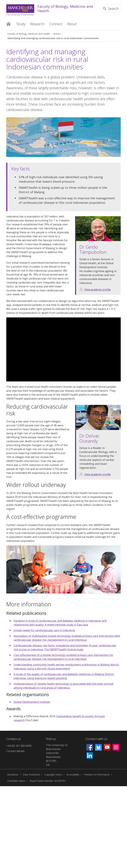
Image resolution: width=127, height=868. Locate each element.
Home (9, 24)
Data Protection (31, 775)
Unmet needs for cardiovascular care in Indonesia (44, 630)
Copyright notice (53, 775)
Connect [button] (56, 24)
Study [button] (21, 24)
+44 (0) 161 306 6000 (19, 746)
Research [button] (37, 24)
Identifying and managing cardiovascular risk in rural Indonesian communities (53, 38)
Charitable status (16, 781)
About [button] (72, 24)
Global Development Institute (32, 702)
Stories (57, 34)
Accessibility (73, 775)
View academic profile (98, 290)
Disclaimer (13, 775)
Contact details (15, 751)
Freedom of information (97, 775)
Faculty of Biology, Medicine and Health (65, 8)
